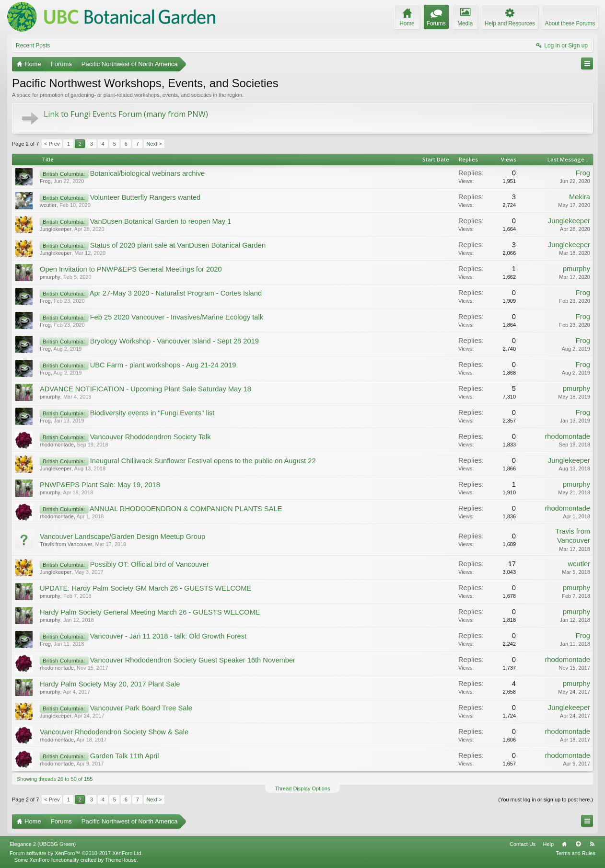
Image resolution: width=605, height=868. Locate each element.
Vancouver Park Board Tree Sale (141, 708)
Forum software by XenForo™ (76, 853)
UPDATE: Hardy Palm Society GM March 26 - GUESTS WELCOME (145, 588)
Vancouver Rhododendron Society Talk (151, 437)
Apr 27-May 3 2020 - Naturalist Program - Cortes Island (176, 293)
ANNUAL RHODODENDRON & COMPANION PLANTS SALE (186, 509)
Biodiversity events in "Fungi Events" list (152, 413)
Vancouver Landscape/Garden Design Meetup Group (122, 537)
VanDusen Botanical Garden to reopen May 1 (161, 221)
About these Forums (570, 23)
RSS (592, 844)
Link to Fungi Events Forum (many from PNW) (126, 114)
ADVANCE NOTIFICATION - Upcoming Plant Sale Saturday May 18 (145, 389)
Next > (154, 144)
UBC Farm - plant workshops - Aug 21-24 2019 (163, 365)
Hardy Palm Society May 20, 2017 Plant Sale (110, 684)
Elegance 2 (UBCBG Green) (43, 844)
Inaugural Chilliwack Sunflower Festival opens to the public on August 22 (203, 461)
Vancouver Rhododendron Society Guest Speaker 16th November (193, 660)
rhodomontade (57, 445)
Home (564, 844)
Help (548, 844)
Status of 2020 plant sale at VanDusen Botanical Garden (178, 245)
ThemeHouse (121, 860)
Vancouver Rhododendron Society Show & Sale (114, 732)
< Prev (52, 144)
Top (578, 844)
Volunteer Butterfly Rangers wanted (145, 197)
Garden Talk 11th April (125, 756)
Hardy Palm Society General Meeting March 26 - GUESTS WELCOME (150, 612)
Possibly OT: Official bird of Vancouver (150, 564)
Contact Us (523, 844)
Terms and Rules (576, 853)
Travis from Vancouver (66, 544)
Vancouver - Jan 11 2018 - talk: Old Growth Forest (168, 636)
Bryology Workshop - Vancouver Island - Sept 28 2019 (175, 341)
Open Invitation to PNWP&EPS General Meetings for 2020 (131, 269)
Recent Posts (33, 46)
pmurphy (50, 277)
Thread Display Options (303, 788)
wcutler (48, 205)
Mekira (580, 197)
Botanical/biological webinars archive (148, 173)
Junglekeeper (56, 229)
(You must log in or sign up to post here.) (546, 799)
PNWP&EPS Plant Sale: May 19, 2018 (100, 485)
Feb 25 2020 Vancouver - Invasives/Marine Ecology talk (177, 317)
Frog (45, 181)
